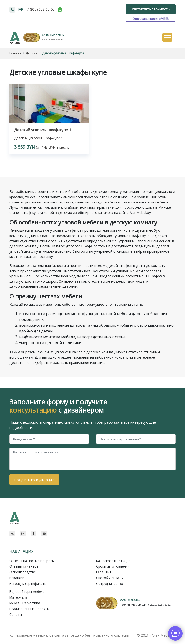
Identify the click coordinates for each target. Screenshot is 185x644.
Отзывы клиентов (24, 566)
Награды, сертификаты (28, 584)
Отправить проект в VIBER (151, 19)
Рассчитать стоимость (151, 9)
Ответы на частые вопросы (32, 561)
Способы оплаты (110, 578)
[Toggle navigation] (167, 38)
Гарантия (104, 572)
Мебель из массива (25, 603)
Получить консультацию (34, 480)
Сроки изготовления (113, 566)
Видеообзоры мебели (27, 592)
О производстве (23, 572)
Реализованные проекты (30, 609)
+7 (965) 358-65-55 (40, 9)
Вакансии (17, 578)
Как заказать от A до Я (115, 561)
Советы (16, 614)
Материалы (19, 597)
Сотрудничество (110, 584)
